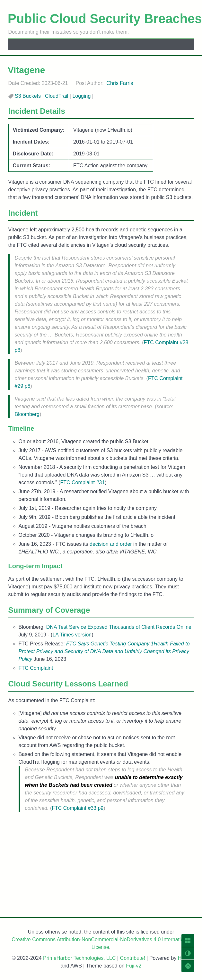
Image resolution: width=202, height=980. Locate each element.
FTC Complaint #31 (82, 482)
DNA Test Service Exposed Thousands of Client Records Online (119, 627)
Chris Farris (120, 83)
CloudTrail (57, 96)
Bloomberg (27, 414)
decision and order (111, 544)
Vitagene (26, 70)
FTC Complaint (36, 668)
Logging (81, 96)
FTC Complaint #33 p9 (78, 808)
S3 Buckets (28, 96)
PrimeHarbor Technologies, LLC (79, 958)
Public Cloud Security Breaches (105, 19)
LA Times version (72, 635)
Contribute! (133, 958)
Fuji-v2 (134, 966)
